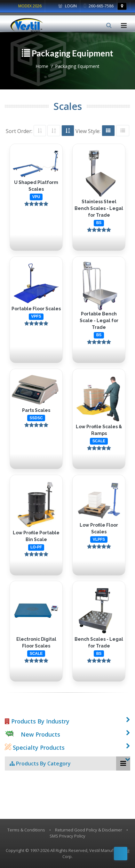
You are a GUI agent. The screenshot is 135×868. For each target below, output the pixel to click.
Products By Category (40, 764)
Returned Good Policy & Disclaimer (89, 830)
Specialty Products (35, 747)
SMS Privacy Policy (67, 836)
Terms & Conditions (26, 830)
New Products (40, 734)
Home (42, 66)
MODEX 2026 (30, 6)
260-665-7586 (99, 6)
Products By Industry (37, 721)
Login (67, 6)
